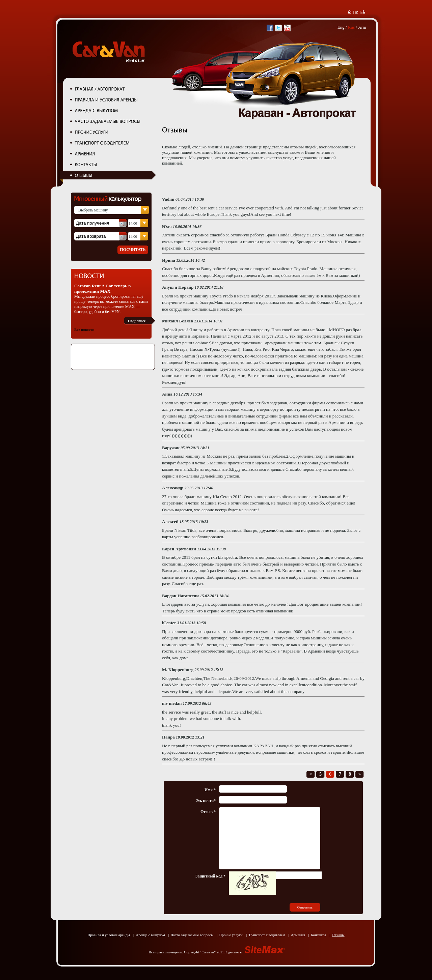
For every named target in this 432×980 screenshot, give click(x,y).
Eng (341, 27)
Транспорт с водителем (267, 935)
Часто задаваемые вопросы (192, 935)
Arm (362, 27)
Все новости (84, 329)
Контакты (318, 935)
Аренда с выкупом (150, 935)
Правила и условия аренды (109, 935)
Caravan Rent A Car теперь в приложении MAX (102, 289)
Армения (298, 935)
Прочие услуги (231, 935)
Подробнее (137, 321)
